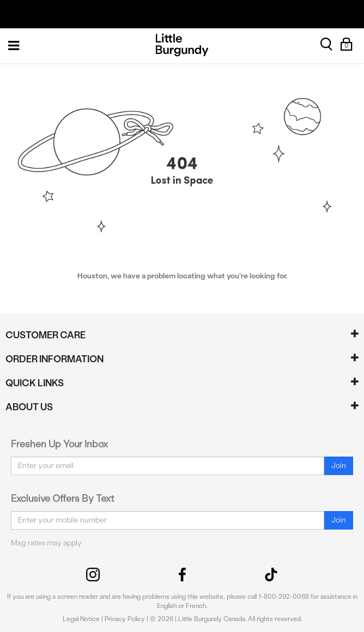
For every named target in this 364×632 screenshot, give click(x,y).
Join (339, 466)
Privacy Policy (125, 619)
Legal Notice (81, 619)
